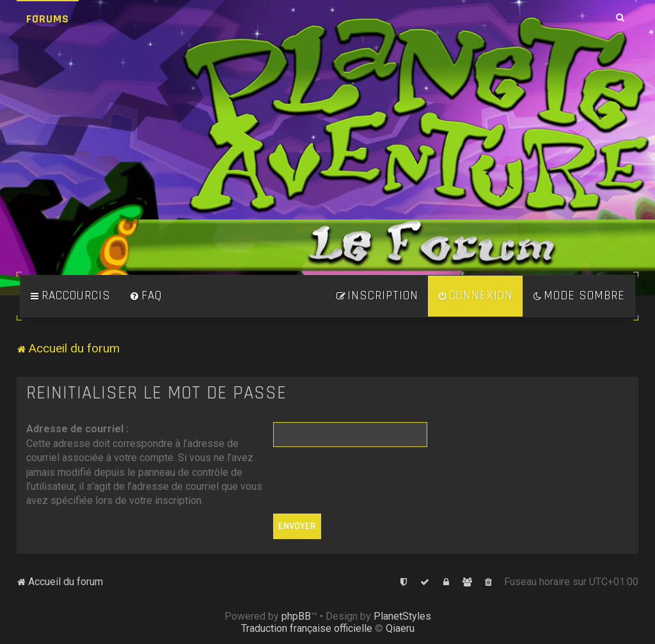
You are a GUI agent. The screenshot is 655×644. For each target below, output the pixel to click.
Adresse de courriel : (77, 429)
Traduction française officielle (307, 628)
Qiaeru (400, 628)
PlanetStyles (402, 616)
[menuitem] (146, 296)
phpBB (296, 616)
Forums (48, 19)
